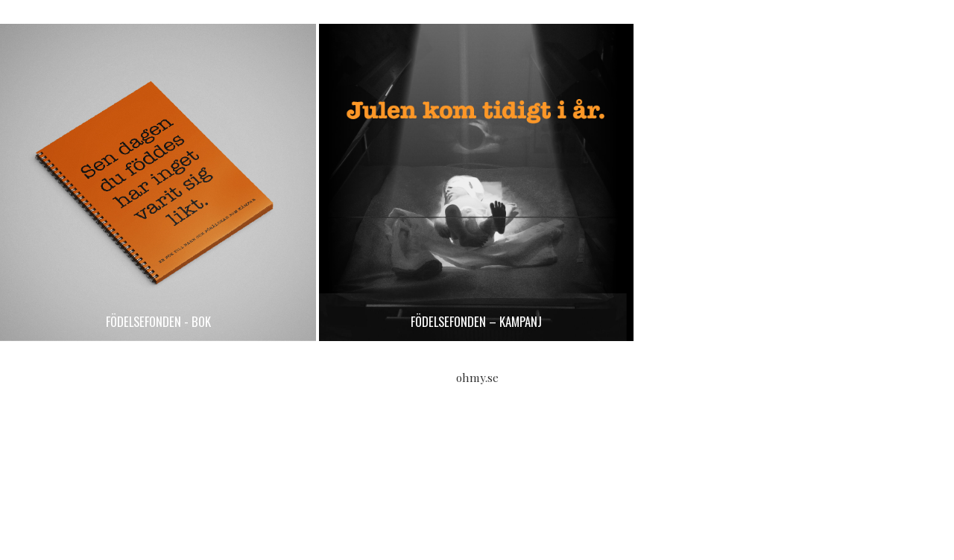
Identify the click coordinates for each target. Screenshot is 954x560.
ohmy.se (477, 378)
